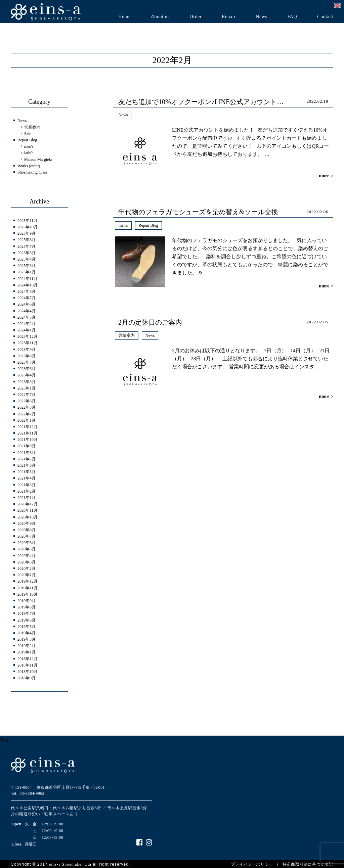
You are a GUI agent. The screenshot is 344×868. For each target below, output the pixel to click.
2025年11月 (28, 221)
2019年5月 (27, 627)
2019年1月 (27, 652)
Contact (325, 17)
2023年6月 (27, 369)
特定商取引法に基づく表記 (308, 864)
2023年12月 (28, 336)
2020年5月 (27, 549)
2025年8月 (27, 240)
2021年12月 (28, 427)
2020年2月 (27, 568)
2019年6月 (27, 620)
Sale (28, 134)
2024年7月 (27, 298)
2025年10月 (28, 227)
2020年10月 (28, 517)
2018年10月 (28, 672)
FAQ (292, 17)
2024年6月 (27, 304)
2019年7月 (27, 613)
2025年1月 (27, 272)
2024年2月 (27, 324)
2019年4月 (27, 633)
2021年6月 (27, 465)
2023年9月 (27, 350)
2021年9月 (27, 446)
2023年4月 (27, 375)
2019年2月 (27, 646)
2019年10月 (28, 594)
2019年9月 (27, 601)
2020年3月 (27, 562)
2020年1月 (27, 575)
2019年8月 (27, 607)
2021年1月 (27, 498)
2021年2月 (27, 491)
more (326, 176)
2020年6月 (27, 543)
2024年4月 (27, 311)
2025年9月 (27, 233)
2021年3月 (27, 485)
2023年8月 (27, 356)
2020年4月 (27, 556)
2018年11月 (28, 665)
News (261, 17)
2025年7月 (27, 246)
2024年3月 (27, 317)
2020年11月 (28, 510)
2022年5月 (27, 407)
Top (4, 740)
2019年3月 (27, 639)
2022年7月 (27, 395)
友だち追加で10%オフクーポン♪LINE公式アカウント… (201, 102)
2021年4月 (27, 478)
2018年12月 (28, 659)
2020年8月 (27, 530)
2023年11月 (28, 343)
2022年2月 (27, 414)
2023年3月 (27, 382)
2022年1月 (27, 420)
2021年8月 (27, 453)
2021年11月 (28, 433)
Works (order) (29, 166)
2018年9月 (27, 678)
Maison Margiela (38, 159)
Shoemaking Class (32, 172)
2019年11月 (28, 588)
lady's (29, 153)
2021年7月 (27, 459)
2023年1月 (27, 388)
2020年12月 (28, 504)
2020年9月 (27, 523)
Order (196, 17)
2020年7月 (27, 536)
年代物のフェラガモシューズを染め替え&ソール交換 (198, 212)
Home (124, 17)
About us (160, 17)
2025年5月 (27, 253)
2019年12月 (28, 581)
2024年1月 (27, 330)
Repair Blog (148, 225)
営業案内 (127, 335)
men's (123, 225)
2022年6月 (27, 401)
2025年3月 (27, 266)
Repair (229, 17)
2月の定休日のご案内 (150, 322)
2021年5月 (27, 472)
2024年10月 (28, 285)
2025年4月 (27, 259)
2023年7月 (27, 362)
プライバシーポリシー (252, 864)
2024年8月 (27, 291)
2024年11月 (28, 279)
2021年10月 (28, 440)
